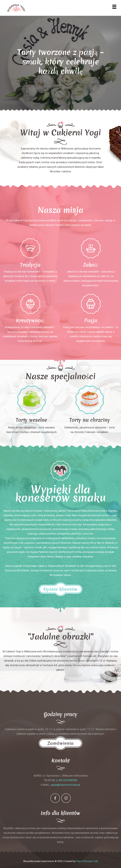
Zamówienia (60, 743)
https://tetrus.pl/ (84, 861)
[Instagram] (66, 798)
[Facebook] (55, 798)
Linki (96, 861)
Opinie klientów (60, 589)
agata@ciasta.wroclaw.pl (65, 785)
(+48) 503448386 (67, 780)
